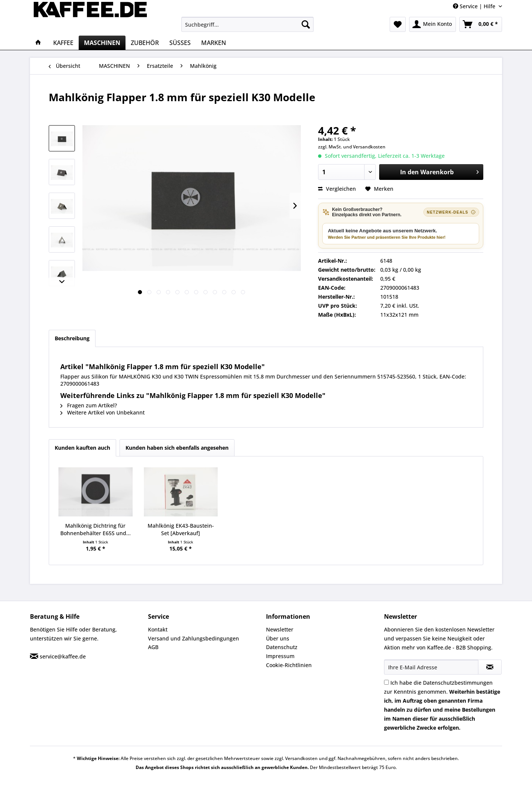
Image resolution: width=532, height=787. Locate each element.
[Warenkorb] (481, 24)
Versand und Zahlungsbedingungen (194, 638)
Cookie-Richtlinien (289, 665)
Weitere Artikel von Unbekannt (102, 412)
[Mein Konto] (433, 24)
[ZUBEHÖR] (145, 43)
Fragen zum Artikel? (89, 405)
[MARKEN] (214, 43)
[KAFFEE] (63, 43)
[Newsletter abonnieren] (490, 667)
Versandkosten (369, 147)
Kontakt (158, 629)
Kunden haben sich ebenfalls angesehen (177, 448)
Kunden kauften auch (82, 448)
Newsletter (280, 629)
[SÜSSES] (180, 43)
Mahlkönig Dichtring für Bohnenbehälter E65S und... (96, 529)
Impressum (280, 656)
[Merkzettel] (398, 24)
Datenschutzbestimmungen (458, 683)
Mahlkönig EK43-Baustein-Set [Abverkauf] (181, 529)
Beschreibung (72, 338)
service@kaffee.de (63, 656)
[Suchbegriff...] (247, 24)
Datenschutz (282, 647)
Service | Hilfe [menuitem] (475, 6)
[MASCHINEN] (102, 43)
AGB (153, 647)
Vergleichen (337, 189)
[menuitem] (247, 24)
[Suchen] (306, 24)
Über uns (278, 638)
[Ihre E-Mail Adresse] (431, 667)
